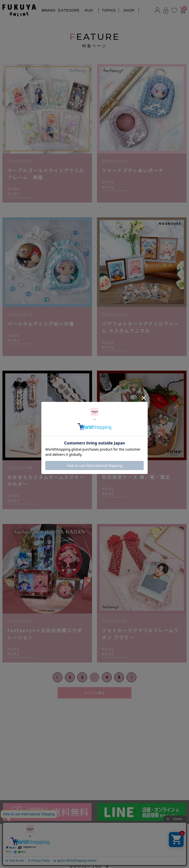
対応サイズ (121, 850)
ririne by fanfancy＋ (20, 855)
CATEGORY (69, 10)
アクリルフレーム (81, 840)
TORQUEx (11, 862)
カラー (75, 850)
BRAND (48, 10)
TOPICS (109, 10)
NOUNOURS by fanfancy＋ (26, 847)
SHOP (129, 10)
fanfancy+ (11, 840)
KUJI (89, 10)
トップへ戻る (94, 693)
